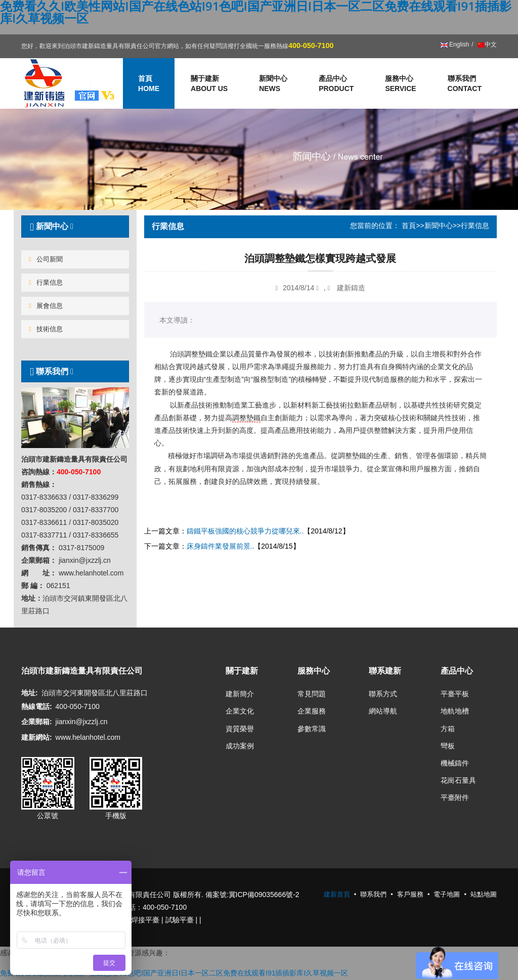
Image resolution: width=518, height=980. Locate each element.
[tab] (75, 226)
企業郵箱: (37, 722)
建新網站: (37, 737)
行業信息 (46, 282)
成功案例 (240, 746)
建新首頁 (337, 894)
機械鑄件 (455, 763)
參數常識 (312, 729)
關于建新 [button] (209, 84)
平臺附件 (455, 797)
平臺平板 (455, 694)
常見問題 (312, 694)
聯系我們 (465, 84)
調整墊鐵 (246, 418)
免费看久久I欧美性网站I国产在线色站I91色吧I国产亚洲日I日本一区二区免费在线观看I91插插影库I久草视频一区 (174, 973)
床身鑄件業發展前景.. (221, 546)
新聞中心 (439, 226)
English (455, 44)
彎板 (448, 746)
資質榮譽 (240, 729)
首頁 (409, 226)
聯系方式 (383, 694)
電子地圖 (447, 894)
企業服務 (312, 711)
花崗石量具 (458, 780)
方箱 (448, 729)
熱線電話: (37, 706)
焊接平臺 (145, 920)
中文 (486, 44)
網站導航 (383, 711)
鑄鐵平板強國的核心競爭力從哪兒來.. (245, 531)
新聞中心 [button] (273, 84)
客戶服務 (410, 894)
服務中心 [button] (400, 84)
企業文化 (240, 711)
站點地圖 (484, 894)
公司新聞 (46, 259)
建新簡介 (240, 694)
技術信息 (46, 329)
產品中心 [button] (336, 84)
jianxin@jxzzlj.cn (82, 722)
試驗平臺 (180, 920)
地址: (30, 693)
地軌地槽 (455, 711)
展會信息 (46, 306)
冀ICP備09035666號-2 (264, 895)
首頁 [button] (149, 84)
